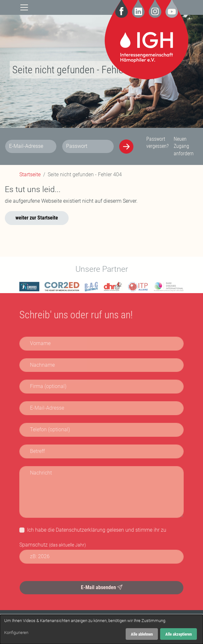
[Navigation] (24, 7)
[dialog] (101, 629)
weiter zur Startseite (37, 218)
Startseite (30, 174)
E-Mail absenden (102, 587)
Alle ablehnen (142, 634)
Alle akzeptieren (179, 634)
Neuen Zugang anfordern (184, 146)
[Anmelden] (126, 147)
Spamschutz (53, 545)
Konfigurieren (16, 633)
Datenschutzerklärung (81, 530)
